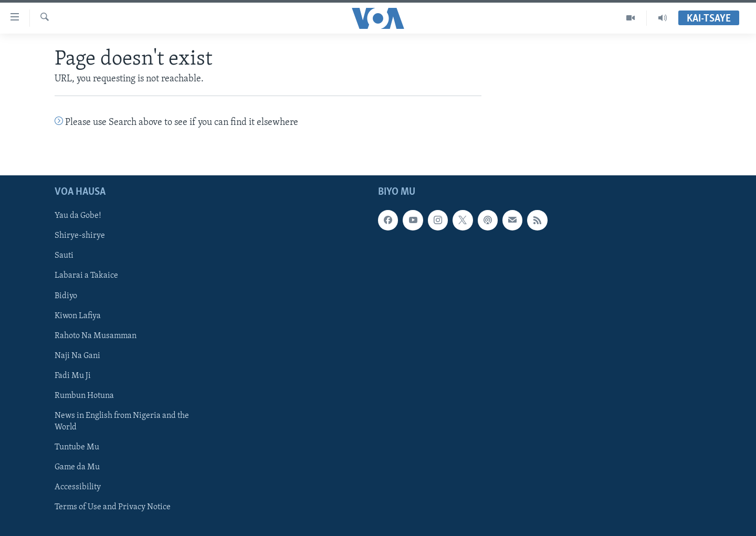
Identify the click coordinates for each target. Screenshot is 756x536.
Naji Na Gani (77, 355)
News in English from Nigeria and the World (122, 422)
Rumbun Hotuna (84, 395)
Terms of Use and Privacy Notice (113, 507)
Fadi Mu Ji (73, 375)
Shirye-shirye (80, 236)
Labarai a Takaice (86, 276)
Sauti (64, 256)
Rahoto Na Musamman (96, 335)
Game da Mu (77, 467)
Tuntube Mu (77, 447)
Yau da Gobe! (78, 216)
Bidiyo (66, 296)
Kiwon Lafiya (78, 316)
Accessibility (78, 487)
